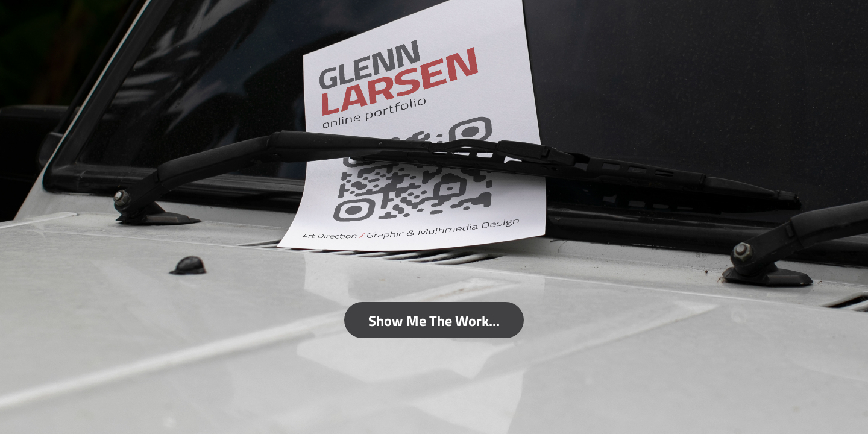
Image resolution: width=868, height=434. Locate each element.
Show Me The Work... (434, 320)
